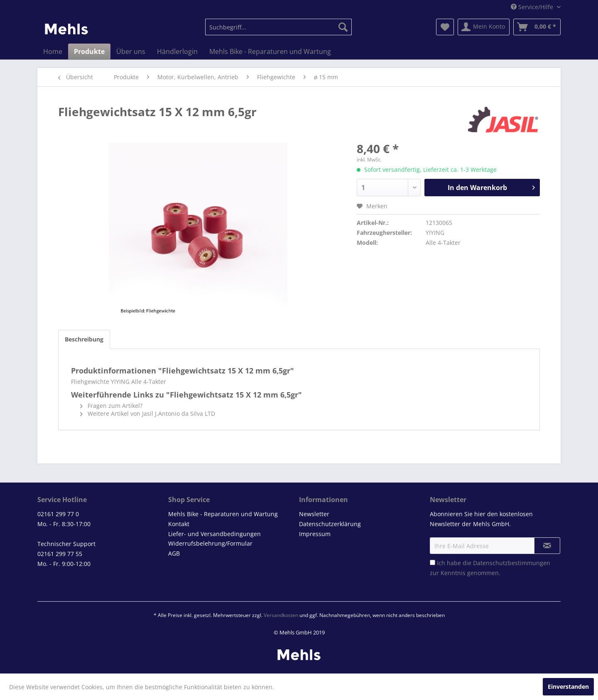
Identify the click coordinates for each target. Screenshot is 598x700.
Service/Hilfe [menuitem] (533, 7)
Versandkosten (281, 615)
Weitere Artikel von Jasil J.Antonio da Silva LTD (148, 413)
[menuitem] (278, 27)
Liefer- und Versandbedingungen (214, 534)
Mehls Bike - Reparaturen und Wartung (223, 514)
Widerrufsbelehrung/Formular (210, 543)
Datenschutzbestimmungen (512, 563)
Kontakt (179, 524)
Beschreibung (84, 339)
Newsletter (314, 514)
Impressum (315, 534)
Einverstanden (568, 687)
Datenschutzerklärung (330, 524)
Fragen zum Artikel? (111, 406)
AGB (174, 553)
